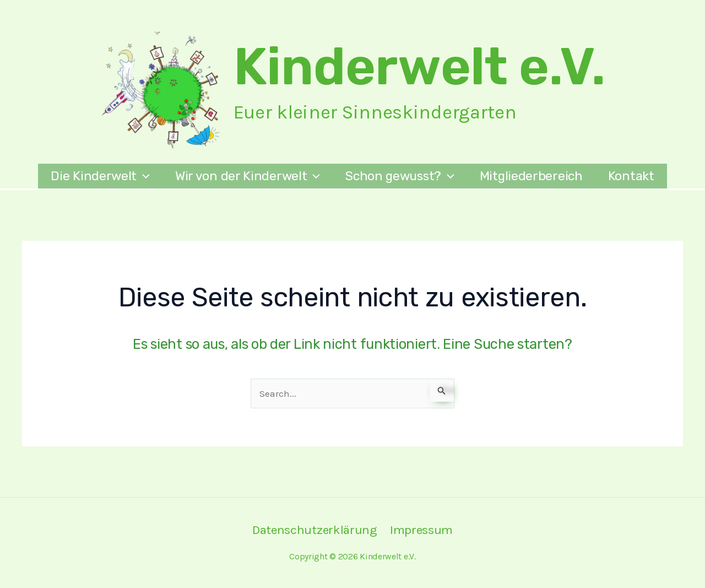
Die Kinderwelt (100, 176)
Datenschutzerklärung (315, 530)
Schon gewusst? (400, 176)
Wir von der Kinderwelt (248, 176)
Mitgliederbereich (531, 176)
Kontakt (631, 176)
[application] (143, 176)
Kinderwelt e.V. (419, 67)
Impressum (421, 530)
